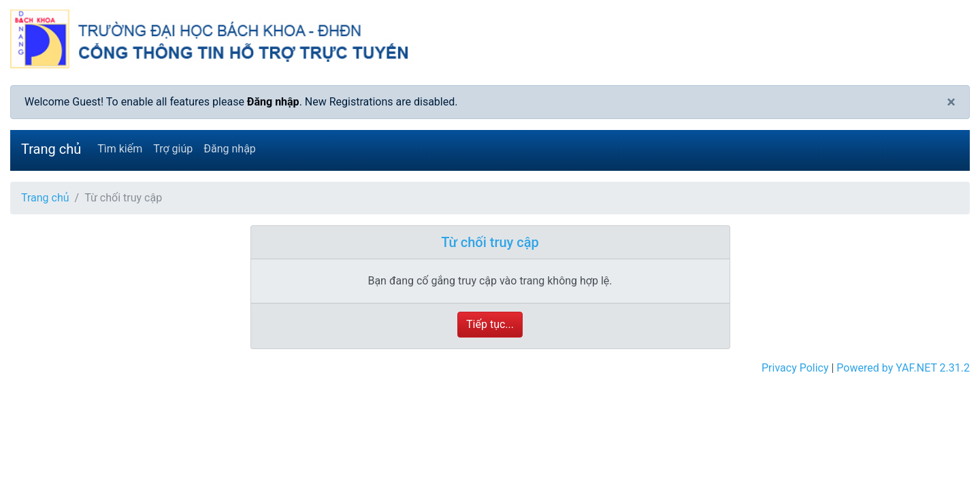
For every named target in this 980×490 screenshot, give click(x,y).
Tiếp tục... (490, 324)
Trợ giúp (173, 149)
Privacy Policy (795, 368)
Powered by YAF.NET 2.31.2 (903, 368)
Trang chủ (51, 149)
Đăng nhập (273, 102)
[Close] (951, 102)
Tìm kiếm (120, 149)
